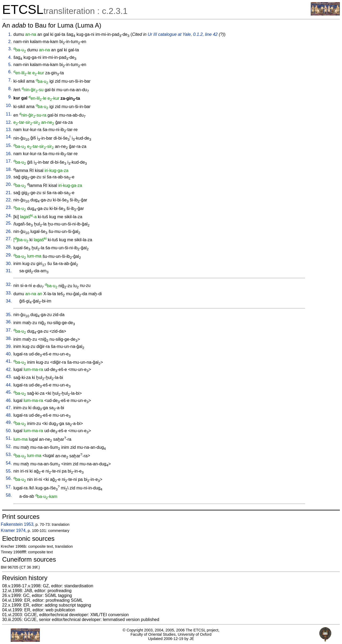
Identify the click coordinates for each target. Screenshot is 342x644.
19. (9, 177)
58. (9, 495)
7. (10, 80)
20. (9, 184)
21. (9, 193)
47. (9, 408)
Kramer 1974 (13, 530)
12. (9, 122)
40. (9, 354)
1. (10, 34)
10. (9, 106)
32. (9, 284)
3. (10, 49)
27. (9, 239)
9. (10, 97)
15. (9, 145)
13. (9, 130)
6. (10, 72)
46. (9, 400)
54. (9, 463)
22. (9, 200)
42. (9, 369)
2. (10, 42)
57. (9, 487)
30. (9, 264)
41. (9, 361)
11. (9, 114)
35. (9, 315)
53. (9, 455)
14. (9, 137)
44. (9, 385)
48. (9, 415)
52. (9, 446)
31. (9, 271)
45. (9, 392)
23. (9, 207)
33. (9, 293)
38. (9, 338)
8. (10, 89)
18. (9, 169)
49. (9, 422)
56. (9, 478)
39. (9, 346)
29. (9, 255)
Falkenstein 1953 (17, 524)
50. (9, 431)
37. (9, 330)
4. (10, 57)
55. (9, 471)
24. (9, 216)
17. (9, 161)
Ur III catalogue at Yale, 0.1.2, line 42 (183, 34)
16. (9, 154)
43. (9, 377)
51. (9, 438)
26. (9, 231)
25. (9, 223)
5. (10, 65)
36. (9, 322)
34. (9, 301)
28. (9, 247)
